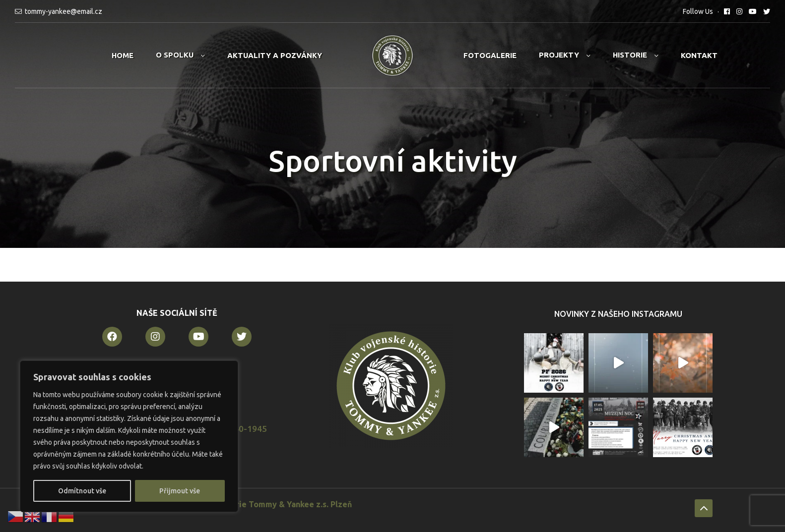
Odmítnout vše (82, 491)
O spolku (175, 55)
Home (123, 55)
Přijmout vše (180, 491)
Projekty (559, 55)
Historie (630, 55)
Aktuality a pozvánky (275, 55)
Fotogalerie (490, 55)
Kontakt (699, 55)
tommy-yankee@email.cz (64, 11)
